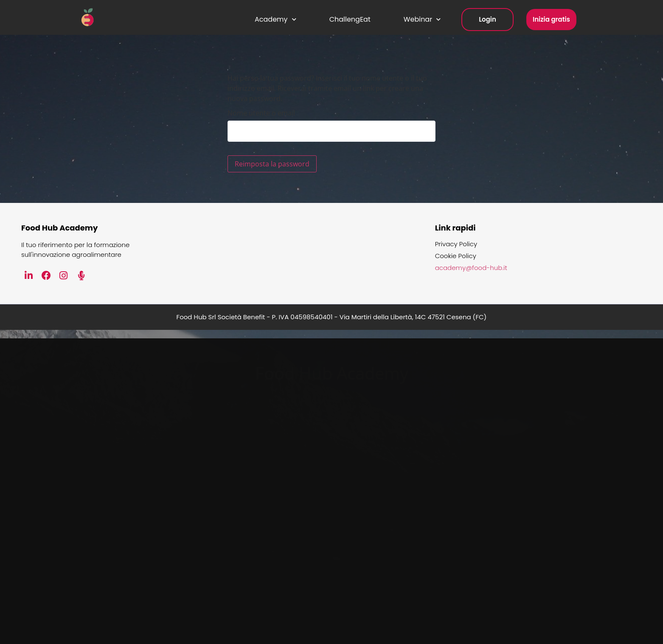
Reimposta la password (272, 164)
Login (487, 19)
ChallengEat (350, 19)
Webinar (422, 19)
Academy (275, 19)
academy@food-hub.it (471, 268)
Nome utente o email (261, 113)
